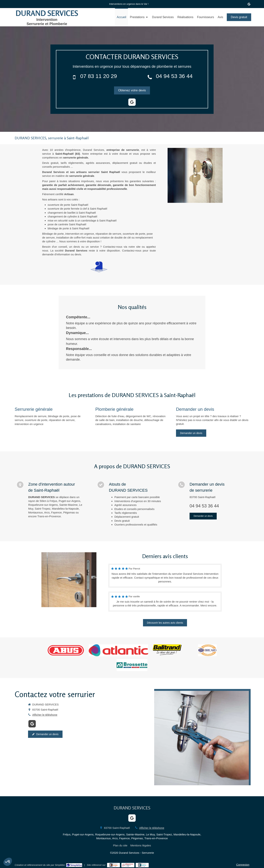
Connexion (243, 865)
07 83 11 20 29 (99, 76)
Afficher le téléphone (45, 715)
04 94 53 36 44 (174, 76)
